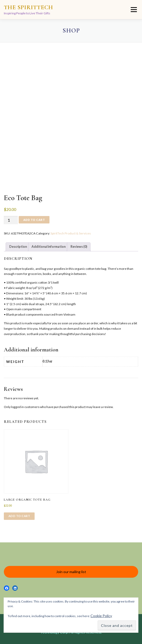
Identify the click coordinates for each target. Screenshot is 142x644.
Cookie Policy (101, 616)
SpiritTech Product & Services (71, 233)
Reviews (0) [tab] (79, 247)
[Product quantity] (11, 220)
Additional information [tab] (49, 247)
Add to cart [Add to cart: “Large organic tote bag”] (19, 516)
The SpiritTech (28, 7)
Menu (133, 10)
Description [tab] (18, 247)
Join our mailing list (71, 572)
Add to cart (34, 220)
